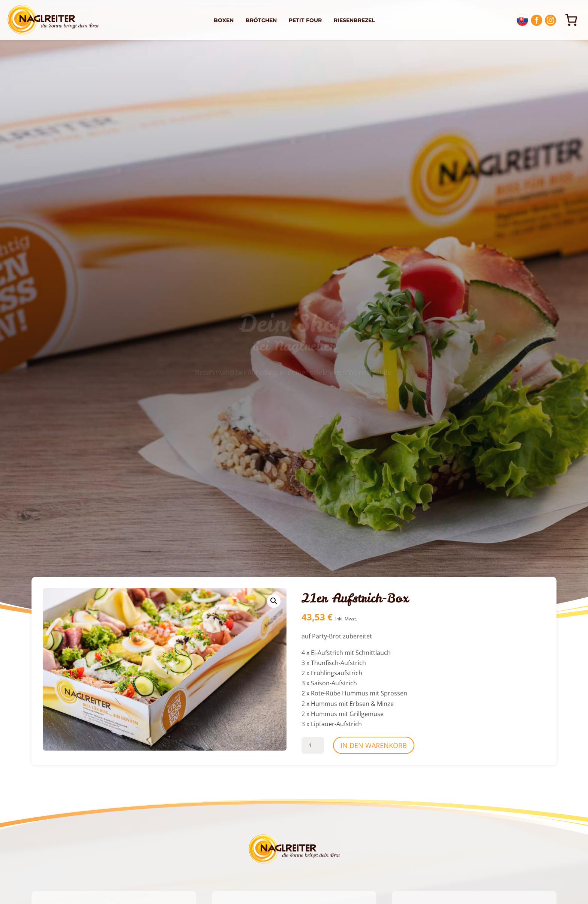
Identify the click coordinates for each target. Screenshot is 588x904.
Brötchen (261, 20)
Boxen (224, 20)
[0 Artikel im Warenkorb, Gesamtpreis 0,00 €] (571, 20)
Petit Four (305, 20)
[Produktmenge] (313, 745)
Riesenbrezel (354, 20)
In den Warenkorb (374, 745)
